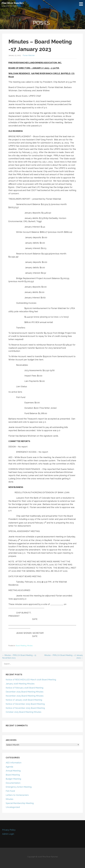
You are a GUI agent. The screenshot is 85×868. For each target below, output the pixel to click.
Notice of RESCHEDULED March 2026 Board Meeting (31, 680)
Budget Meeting (13, 779)
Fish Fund (10, 791)
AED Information (14, 763)
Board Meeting (21, 646)
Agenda (9, 767)
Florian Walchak (29, 55)
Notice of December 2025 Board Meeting (25, 704)
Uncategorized (13, 807)
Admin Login (8, 834)
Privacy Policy (9, 830)
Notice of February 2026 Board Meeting (25, 688)
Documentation (13, 783)
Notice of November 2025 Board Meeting (25, 708)
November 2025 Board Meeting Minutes (25, 696)
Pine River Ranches (13, 3)
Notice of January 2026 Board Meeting (24, 700)
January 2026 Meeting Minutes (20, 684)
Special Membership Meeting (20, 803)
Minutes (30, 646)
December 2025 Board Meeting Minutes (25, 692)
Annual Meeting (13, 771)
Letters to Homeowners (17, 795)
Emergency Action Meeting (19, 787)
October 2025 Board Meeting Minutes (24, 712)
